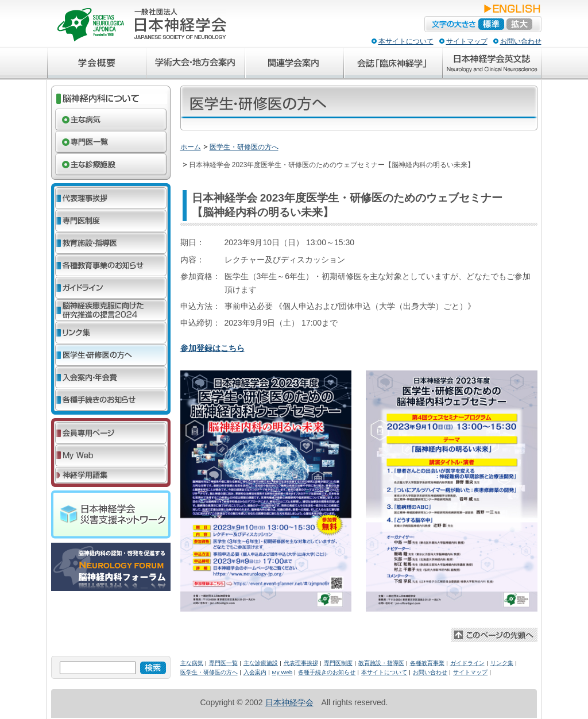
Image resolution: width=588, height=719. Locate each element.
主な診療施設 (261, 663)
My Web (283, 672)
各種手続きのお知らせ (327, 672)
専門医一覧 (223, 663)
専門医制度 (338, 663)
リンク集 (502, 663)
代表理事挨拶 (301, 663)
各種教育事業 (427, 663)
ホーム (191, 147)
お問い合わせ (521, 41)
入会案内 (255, 672)
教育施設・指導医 (381, 663)
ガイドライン (467, 663)
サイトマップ (467, 41)
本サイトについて (406, 41)
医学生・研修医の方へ (244, 147)
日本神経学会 (289, 702)
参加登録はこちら (212, 348)
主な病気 (192, 663)
